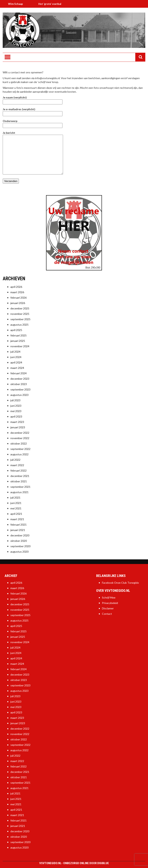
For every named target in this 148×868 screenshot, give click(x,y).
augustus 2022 (19, 454)
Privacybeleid (110, 603)
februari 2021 (18, 525)
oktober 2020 (19, 541)
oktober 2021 (19, 481)
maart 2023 (17, 422)
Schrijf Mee (109, 597)
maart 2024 (17, 368)
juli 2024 (15, 352)
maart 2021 (17, 519)
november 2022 (20, 438)
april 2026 (16, 287)
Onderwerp (33, 123)
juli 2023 (15, 400)
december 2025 (20, 308)
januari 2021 (18, 530)
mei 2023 (16, 411)
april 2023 (16, 416)
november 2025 (20, 314)
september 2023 (20, 389)
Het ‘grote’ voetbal (52, 4)
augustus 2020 (19, 552)
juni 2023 (16, 406)
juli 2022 (15, 460)
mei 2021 (16, 508)
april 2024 (16, 362)
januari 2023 (18, 427)
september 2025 (20, 319)
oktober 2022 (19, 443)
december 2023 (20, 379)
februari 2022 (18, 470)
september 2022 (20, 449)
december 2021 (20, 476)
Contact (107, 614)
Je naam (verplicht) (33, 100)
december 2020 (20, 535)
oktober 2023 (19, 384)
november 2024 (20, 346)
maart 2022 (17, 465)
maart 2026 (17, 292)
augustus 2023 (19, 395)
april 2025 (16, 330)
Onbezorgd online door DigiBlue (86, 863)
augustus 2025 (19, 325)
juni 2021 (16, 503)
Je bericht (33, 135)
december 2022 (20, 433)
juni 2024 (16, 357)
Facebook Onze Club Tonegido (120, 583)
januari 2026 (18, 303)
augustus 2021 (19, 492)
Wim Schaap (18, 4)
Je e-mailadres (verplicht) (33, 111)
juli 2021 (15, 498)
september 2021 (20, 487)
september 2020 (20, 546)
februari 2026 (18, 298)
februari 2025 (18, 335)
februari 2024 (18, 373)
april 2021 (16, 514)
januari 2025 (18, 341)
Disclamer (108, 608)
